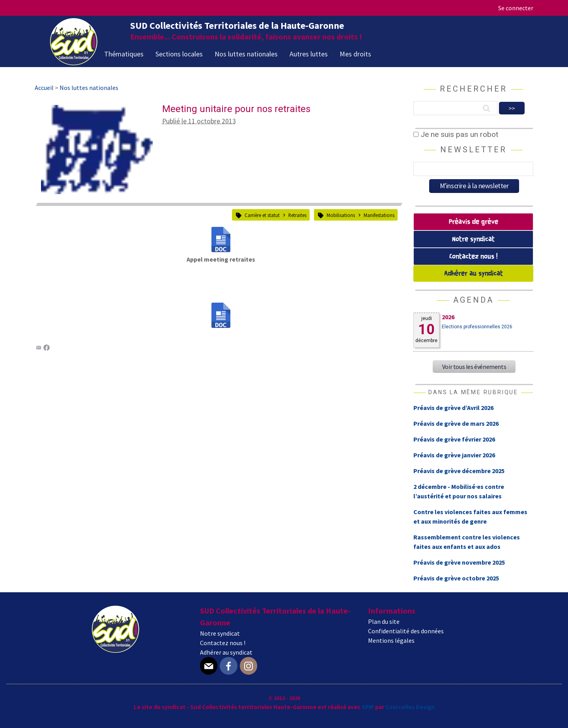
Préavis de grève (474, 222)
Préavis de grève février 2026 (454, 439)
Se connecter (516, 8)
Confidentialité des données (406, 631)
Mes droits (355, 54)
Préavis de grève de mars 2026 (456, 423)
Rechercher (474, 89)
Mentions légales (391, 640)
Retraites (297, 215)
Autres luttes (309, 54)
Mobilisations (341, 215)
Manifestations (379, 215)
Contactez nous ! (473, 257)
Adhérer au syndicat (474, 274)
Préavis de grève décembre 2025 (459, 471)
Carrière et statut (262, 215)
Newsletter (474, 150)
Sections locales (179, 54)
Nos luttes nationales (246, 54)
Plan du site (384, 621)
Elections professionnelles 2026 (477, 327)
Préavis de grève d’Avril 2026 (453, 408)
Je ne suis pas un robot (456, 134)
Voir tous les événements (474, 367)
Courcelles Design (410, 707)
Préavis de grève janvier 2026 (454, 455)
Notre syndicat (473, 239)
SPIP (368, 707)
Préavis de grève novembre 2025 (459, 562)
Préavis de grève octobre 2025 (456, 578)
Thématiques (124, 54)
